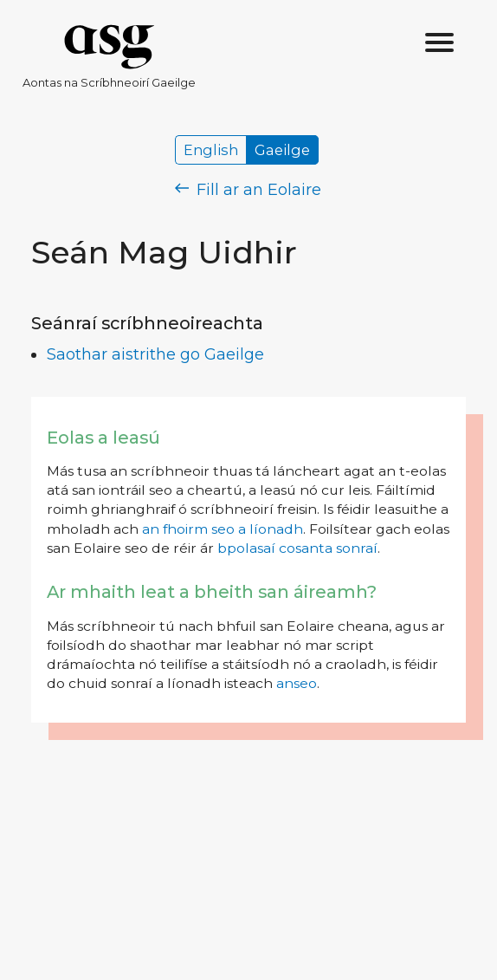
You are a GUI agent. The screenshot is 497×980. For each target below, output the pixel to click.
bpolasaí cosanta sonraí (297, 548)
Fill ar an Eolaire (248, 190)
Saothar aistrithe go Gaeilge (155, 354)
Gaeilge (282, 150)
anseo (297, 683)
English (211, 150)
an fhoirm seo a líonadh (223, 529)
